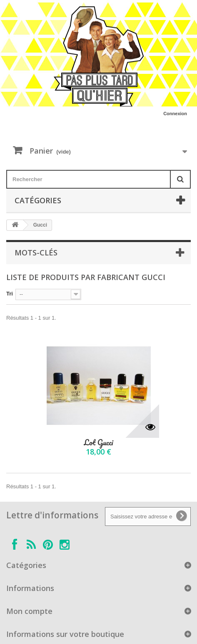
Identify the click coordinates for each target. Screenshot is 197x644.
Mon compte (29, 611)
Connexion (175, 114)
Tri (10, 294)
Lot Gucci (98, 443)
